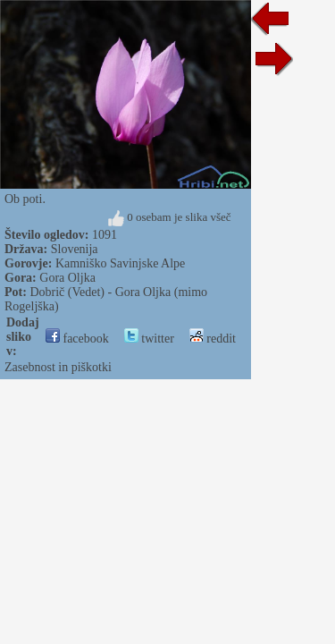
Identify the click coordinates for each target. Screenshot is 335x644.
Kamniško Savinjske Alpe (120, 263)
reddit (213, 339)
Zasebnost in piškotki (58, 367)
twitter (149, 339)
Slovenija (75, 249)
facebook (77, 339)
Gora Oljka (67, 278)
